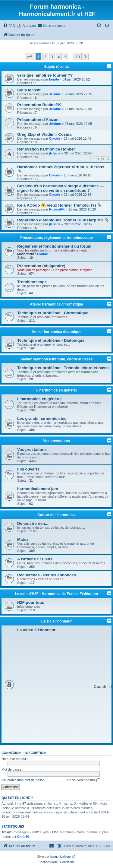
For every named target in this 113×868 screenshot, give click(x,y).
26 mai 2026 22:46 (78, 153)
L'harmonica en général (56, 390)
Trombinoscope (32, 282)
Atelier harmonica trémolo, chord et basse (56, 359)
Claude (55, 138)
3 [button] (52, 57)
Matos (23, 539)
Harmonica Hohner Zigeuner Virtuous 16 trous (61, 167)
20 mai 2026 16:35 (78, 224)
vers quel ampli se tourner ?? (45, 75)
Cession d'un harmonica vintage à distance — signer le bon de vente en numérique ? (60, 188)
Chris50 (23, 837)
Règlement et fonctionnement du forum (54, 246)
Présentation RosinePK (39, 105)
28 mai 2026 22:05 (78, 109)
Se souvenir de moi (84, 780)
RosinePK (57, 209)
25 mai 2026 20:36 (78, 195)
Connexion (11, 753)
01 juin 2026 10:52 (76, 79)
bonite (54, 79)
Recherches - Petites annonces (47, 575)
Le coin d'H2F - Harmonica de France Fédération (57, 594)
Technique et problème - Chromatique (53, 313)
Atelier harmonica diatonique (56, 332)
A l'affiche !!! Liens (35, 559)
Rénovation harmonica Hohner (46, 149)
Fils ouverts (28, 469)
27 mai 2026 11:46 (78, 138)
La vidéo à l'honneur (36, 630)
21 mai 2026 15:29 (82, 209)
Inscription (36, 753)
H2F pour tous (31, 602)
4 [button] (59, 57)
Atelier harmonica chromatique (56, 304)
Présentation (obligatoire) (41, 266)
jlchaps (55, 153)
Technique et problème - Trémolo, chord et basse (63, 368)
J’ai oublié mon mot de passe (23, 780)
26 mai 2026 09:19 (78, 175)
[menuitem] (9, 26)
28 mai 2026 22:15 (78, 94)
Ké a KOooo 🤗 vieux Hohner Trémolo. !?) (56, 205)
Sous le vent (29, 90)
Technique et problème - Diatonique (51, 340)
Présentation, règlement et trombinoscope (56, 238)
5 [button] (66, 57)
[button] (30, 57)
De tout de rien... (33, 523)
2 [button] (45, 57)
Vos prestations (56, 441)
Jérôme (55, 94)
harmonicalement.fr (63, 857)
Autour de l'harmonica (56, 515)
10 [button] (78, 57)
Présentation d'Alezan (38, 120)
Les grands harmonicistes (42, 418)
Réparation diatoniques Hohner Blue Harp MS (60, 220)
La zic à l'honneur (56, 621)
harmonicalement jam (38, 489)
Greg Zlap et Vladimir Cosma (44, 134)
